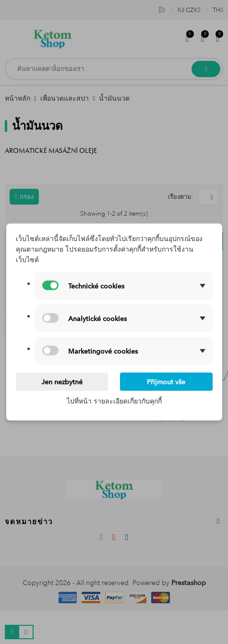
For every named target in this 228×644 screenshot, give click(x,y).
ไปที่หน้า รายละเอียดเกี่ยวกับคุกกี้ (114, 401)
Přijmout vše (166, 382)
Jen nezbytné (62, 382)
